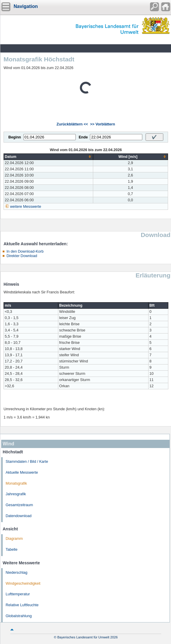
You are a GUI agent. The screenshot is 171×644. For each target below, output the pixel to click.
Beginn (15, 137)
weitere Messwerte (26, 207)
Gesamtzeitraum (19, 505)
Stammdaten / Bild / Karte (27, 462)
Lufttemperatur (18, 594)
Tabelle (12, 550)
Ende (83, 137)
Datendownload (19, 516)
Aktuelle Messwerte (22, 473)
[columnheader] (49, 157)
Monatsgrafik (16, 483)
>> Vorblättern (102, 124)
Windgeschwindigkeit (23, 583)
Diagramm (14, 539)
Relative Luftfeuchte (22, 605)
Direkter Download (22, 256)
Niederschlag (17, 573)
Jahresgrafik (16, 494)
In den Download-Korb (25, 251)
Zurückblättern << (72, 124)
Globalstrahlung (19, 616)
